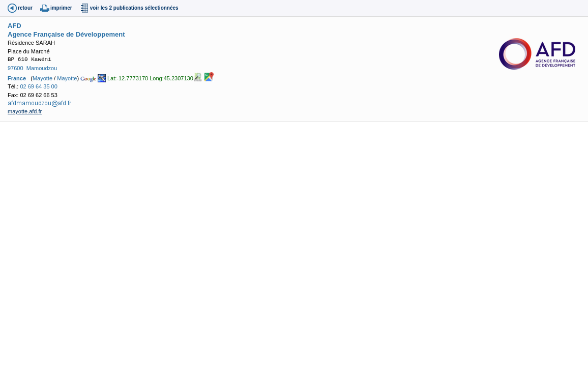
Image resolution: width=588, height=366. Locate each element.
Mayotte (42, 78)
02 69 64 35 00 (38, 86)
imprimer (61, 8)
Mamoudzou (42, 68)
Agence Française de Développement (66, 34)
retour (25, 8)
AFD (14, 26)
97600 (16, 68)
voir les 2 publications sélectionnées (134, 8)
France (17, 78)
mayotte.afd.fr (25, 111)
